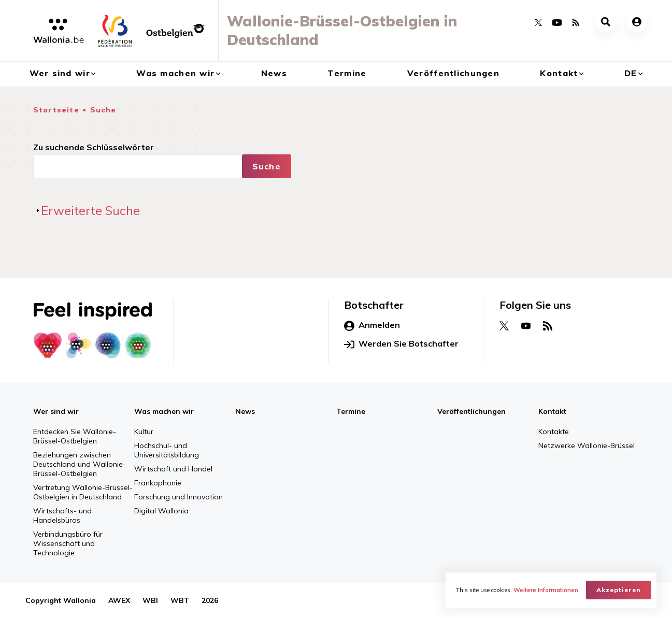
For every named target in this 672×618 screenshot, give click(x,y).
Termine (347, 73)
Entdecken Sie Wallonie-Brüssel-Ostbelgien (75, 436)
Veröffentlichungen (453, 73)
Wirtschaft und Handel (173, 469)
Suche (103, 110)
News (274, 73)
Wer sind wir (60, 73)
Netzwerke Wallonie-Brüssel (587, 445)
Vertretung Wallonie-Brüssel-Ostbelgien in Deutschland (83, 492)
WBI (150, 600)
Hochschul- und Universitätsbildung (167, 450)
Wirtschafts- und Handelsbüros (62, 515)
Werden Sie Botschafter (401, 344)
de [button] (631, 73)
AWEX (119, 600)
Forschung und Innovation (178, 497)
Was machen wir (175, 73)
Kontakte (554, 432)
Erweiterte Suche (90, 210)
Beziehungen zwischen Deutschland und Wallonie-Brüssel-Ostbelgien (80, 464)
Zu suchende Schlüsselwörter (94, 147)
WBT (180, 600)
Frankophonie (158, 483)
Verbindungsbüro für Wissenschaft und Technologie (68, 543)
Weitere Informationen (546, 590)
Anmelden (372, 325)
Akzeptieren (619, 590)
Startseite (56, 110)
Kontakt (559, 73)
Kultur (144, 432)
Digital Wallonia (161, 511)
